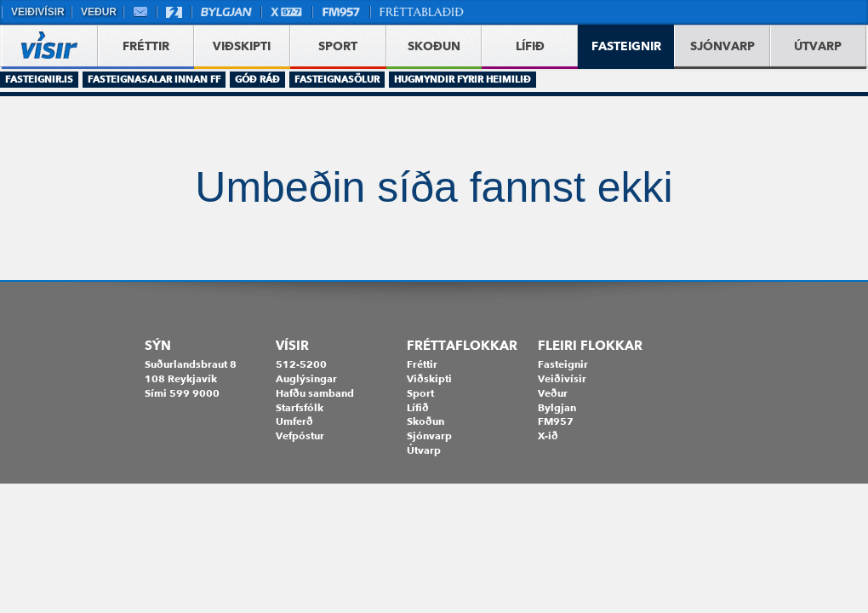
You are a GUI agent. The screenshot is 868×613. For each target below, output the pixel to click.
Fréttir (422, 364)
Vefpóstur (140, 12)
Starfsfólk (300, 407)
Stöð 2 (174, 12)
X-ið (548, 435)
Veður (97, 12)
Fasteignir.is (39, 79)
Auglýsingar (306, 378)
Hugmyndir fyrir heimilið (463, 79)
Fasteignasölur (337, 79)
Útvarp (424, 450)
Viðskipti (429, 378)
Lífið (418, 407)
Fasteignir (563, 364)
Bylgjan (226, 12)
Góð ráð (257, 79)
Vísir (292, 346)
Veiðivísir (37, 12)
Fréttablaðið (422, 12)
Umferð (294, 421)
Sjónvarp (429, 435)
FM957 (341, 12)
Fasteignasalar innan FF (154, 79)
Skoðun (425, 421)
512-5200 (301, 364)
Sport (420, 393)
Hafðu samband (315, 393)
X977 (287, 12)
